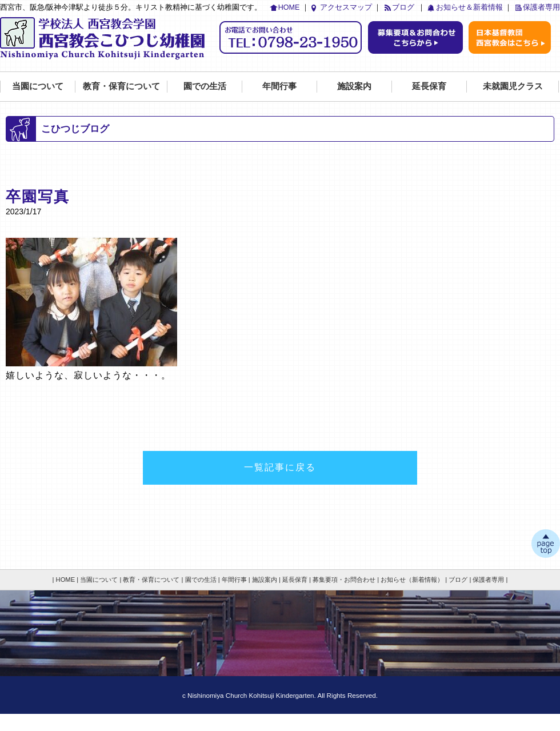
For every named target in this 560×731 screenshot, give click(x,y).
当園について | (101, 580)
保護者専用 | (490, 580)
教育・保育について (121, 86)
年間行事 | (236, 580)
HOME (289, 7)
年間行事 (279, 86)
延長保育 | (297, 580)
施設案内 (354, 86)
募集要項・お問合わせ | (346, 580)
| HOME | (66, 580)
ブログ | (460, 580)
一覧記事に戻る (280, 467)
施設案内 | (266, 580)
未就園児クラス (513, 86)
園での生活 (205, 86)
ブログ (403, 7)
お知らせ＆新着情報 (469, 7)
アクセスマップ (346, 7)
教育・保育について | (153, 580)
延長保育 (429, 86)
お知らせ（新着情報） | (414, 580)
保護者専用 (541, 7)
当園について (38, 86)
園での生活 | (203, 580)
